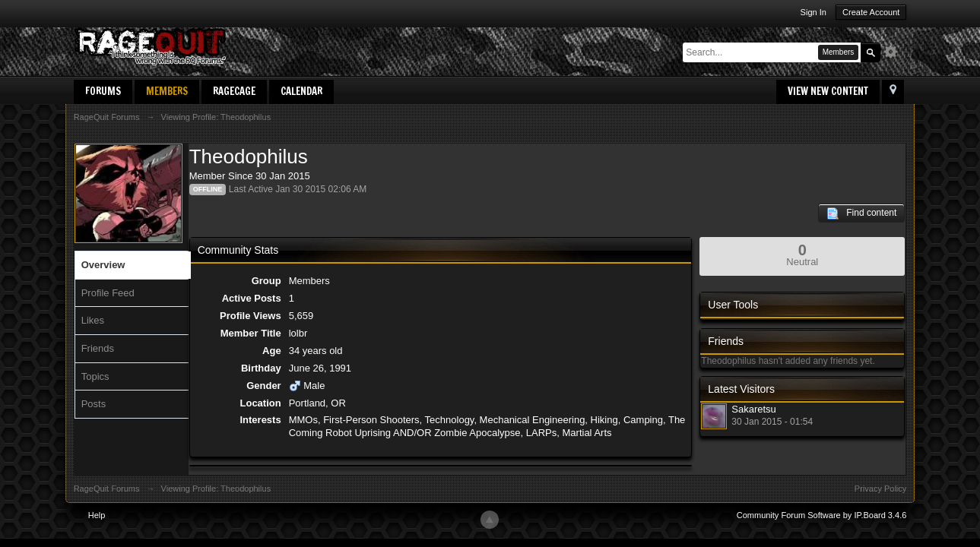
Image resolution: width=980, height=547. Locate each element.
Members (167, 91)
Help (97, 515)
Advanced (895, 52)
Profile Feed (108, 293)
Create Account (871, 12)
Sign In (813, 12)
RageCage (234, 91)
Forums (103, 91)
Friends (98, 348)
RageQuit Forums (107, 489)
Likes (93, 320)
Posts (94, 404)
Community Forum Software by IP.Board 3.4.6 (822, 515)
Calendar (301, 91)
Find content (861, 213)
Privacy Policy (880, 489)
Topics (95, 376)
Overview (103, 265)
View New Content (828, 91)
